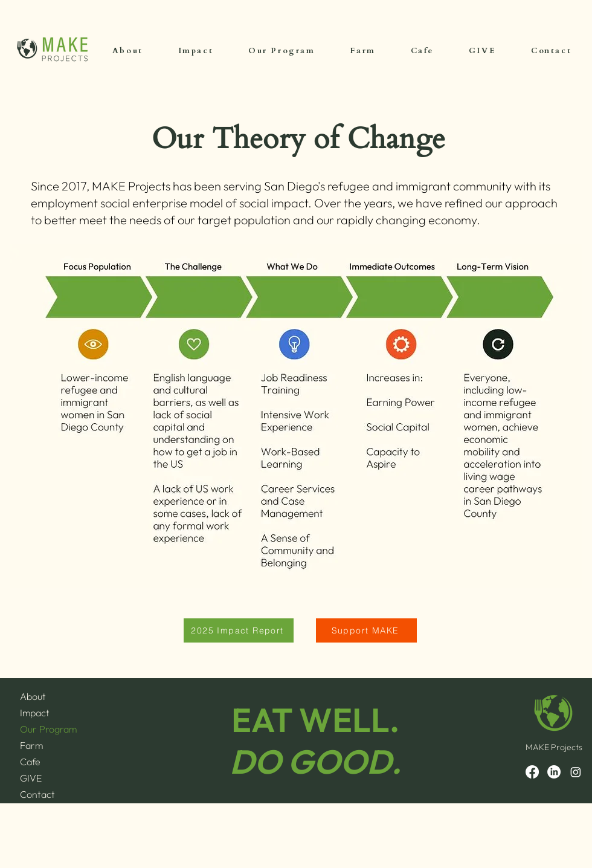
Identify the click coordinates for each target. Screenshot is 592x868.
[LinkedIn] (554, 772)
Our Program (48, 729)
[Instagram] (576, 772)
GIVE (31, 778)
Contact (37, 794)
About (33, 696)
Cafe (30, 762)
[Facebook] (532, 772)
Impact (35, 713)
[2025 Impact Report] (239, 630)
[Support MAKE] (366, 630)
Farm (31, 745)
